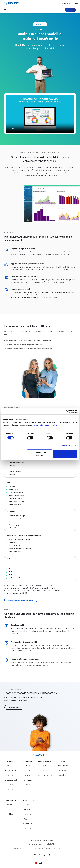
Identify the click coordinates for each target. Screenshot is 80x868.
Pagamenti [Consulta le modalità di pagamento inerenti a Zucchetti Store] (28, 819)
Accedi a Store (67, 3)
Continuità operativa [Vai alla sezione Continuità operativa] (45, 775)
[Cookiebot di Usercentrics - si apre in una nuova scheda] (68, 411)
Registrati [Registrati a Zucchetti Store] (28, 809)
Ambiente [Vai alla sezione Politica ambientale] (62, 771)
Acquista (70, 10)
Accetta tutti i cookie (65, 454)
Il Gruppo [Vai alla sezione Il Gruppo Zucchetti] (10, 766)
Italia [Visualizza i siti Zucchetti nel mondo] (40, 863)
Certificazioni (28, 780)
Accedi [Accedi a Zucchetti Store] (28, 805)
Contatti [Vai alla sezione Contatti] (10, 785)
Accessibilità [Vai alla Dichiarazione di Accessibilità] (62, 775)
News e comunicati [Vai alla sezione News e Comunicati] (10, 780)
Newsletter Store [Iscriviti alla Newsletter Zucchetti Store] (28, 828)
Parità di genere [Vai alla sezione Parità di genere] (62, 766)
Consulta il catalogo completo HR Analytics (21, 600)
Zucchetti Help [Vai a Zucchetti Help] (28, 824)
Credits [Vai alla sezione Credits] (28, 785)
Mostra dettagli (67, 446)
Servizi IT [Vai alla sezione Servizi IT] (10, 805)
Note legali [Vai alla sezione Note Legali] (28, 771)
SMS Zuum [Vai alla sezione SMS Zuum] (10, 814)
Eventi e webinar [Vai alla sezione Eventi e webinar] (10, 771)
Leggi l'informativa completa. (46, 425)
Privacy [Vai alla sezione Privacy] (28, 766)
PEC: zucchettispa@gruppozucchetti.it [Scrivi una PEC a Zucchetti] (40, 840)
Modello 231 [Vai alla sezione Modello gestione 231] (28, 775)
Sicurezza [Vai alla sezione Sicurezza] (45, 771)
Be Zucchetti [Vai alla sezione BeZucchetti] (10, 775)
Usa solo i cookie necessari (40, 454)
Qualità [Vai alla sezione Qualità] (45, 766)
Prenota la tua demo (14, 707)
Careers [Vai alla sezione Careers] (10, 789)
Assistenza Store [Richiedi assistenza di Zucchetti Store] (28, 814)
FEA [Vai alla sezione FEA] (10, 809)
